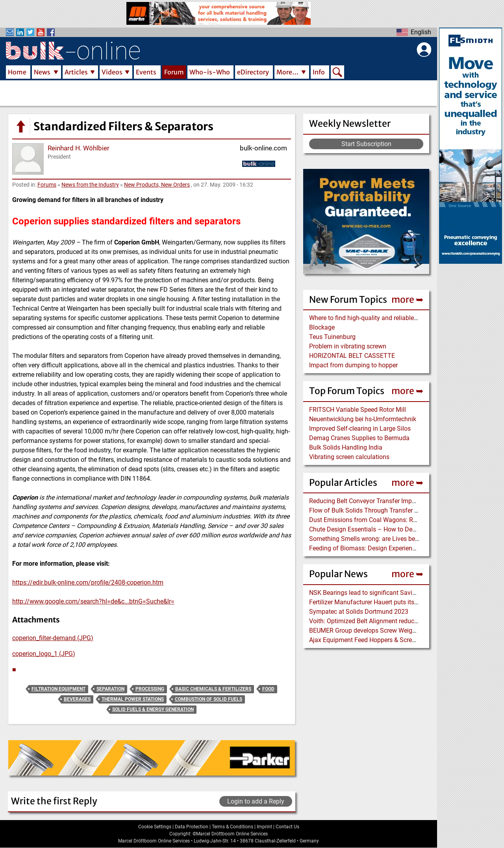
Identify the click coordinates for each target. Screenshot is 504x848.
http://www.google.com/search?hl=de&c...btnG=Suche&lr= (93, 601)
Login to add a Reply (256, 801)
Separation (110, 689)
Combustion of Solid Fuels (208, 699)
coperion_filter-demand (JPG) (53, 638)
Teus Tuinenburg (332, 337)
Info (319, 72)
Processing (150, 689)
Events (146, 72)
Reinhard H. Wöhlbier (79, 148)
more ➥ (407, 299)
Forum (174, 72)
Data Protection (192, 827)
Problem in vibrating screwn (348, 346)
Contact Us (287, 827)
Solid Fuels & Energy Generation (153, 709)
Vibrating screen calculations (349, 457)
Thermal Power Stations (133, 699)
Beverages (77, 699)
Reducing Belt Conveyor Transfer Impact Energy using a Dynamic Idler (406, 501)
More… (287, 72)
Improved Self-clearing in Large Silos (360, 429)
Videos (112, 72)
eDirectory (253, 72)
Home (17, 72)
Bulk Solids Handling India (346, 447)
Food (268, 689)
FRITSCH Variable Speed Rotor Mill (358, 410)
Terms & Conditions (233, 827)
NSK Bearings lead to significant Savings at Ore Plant (383, 593)
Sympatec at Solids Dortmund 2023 (359, 612)
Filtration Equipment (58, 689)
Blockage (322, 327)
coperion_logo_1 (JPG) (44, 654)
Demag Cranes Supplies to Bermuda (359, 438)
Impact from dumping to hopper (353, 365)
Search (337, 73)
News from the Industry (90, 185)
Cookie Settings (155, 827)
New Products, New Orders (157, 185)
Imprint (264, 827)
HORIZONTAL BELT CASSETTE (352, 356)
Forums (47, 185)
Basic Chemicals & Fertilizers (213, 689)
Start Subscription (366, 144)
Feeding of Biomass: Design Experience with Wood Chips (388, 548)
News (42, 72)
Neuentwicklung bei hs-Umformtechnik (363, 419)
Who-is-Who (210, 72)
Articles (76, 72)
